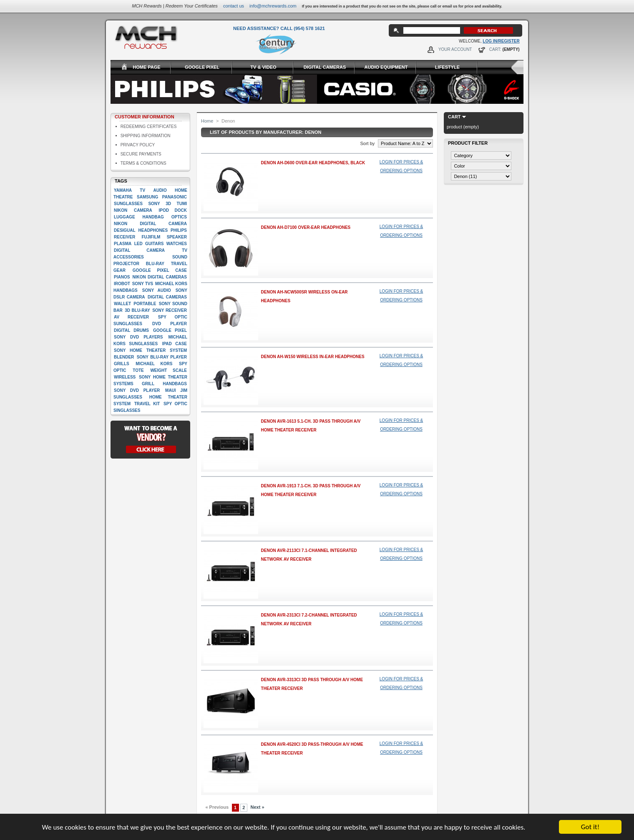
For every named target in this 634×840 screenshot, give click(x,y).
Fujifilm (151, 237)
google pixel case (160, 270)
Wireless (125, 377)
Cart (454, 117)
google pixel (170, 330)
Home (207, 121)
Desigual (125, 230)
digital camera (139, 250)
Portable (145, 304)
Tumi (182, 204)
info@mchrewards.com (273, 6)
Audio (160, 190)
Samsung (147, 197)
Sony (154, 204)
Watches (177, 244)
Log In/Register (501, 41)
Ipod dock (173, 210)
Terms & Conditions (143, 163)
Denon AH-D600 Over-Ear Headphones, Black (313, 163)
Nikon (121, 210)
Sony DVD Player (137, 390)
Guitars (154, 244)
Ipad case (175, 344)
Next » (258, 807)
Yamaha (123, 190)
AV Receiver (131, 317)
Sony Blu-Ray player (162, 357)
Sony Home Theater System (150, 350)
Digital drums (131, 330)
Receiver (125, 237)
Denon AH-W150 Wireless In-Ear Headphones (313, 357)
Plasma (123, 244)
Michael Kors (154, 364)
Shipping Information (146, 136)
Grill (148, 384)
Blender (124, 357)
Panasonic (175, 197)
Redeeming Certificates (149, 127)
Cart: (495, 49)
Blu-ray (155, 264)
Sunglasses (128, 204)
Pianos (122, 277)
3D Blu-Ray (137, 310)
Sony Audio (157, 290)
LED (138, 244)
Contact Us (234, 6)
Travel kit (147, 404)
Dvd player (170, 324)
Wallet (122, 304)
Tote (138, 370)
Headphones (153, 230)
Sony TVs (143, 284)
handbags (175, 384)
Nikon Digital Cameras (160, 277)
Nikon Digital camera (150, 224)
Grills (122, 364)
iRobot (122, 284)
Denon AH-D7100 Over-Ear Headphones (306, 227)
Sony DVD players (138, 337)
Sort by (367, 143)
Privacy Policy (138, 145)
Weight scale (169, 370)
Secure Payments (141, 154)
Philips (179, 230)
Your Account (455, 49)
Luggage (125, 217)
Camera (143, 210)
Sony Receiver (170, 310)
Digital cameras (167, 297)
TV (142, 190)
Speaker (177, 237)
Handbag (153, 217)
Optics (179, 217)
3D (168, 204)
